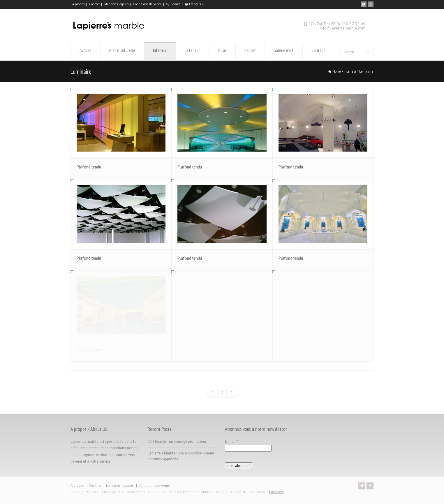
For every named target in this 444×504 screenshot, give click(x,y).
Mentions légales (116, 4)
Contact (94, 4)
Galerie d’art (284, 52)
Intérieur (160, 52)
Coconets (276, 492)
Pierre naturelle (122, 52)
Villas (222, 52)
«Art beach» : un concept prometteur (177, 441)
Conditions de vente (147, 4)
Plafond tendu (89, 167)
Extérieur (192, 52)
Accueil (86, 52)
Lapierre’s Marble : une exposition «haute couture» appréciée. (181, 456)
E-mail (231, 441)
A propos (78, 4)
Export (250, 52)
